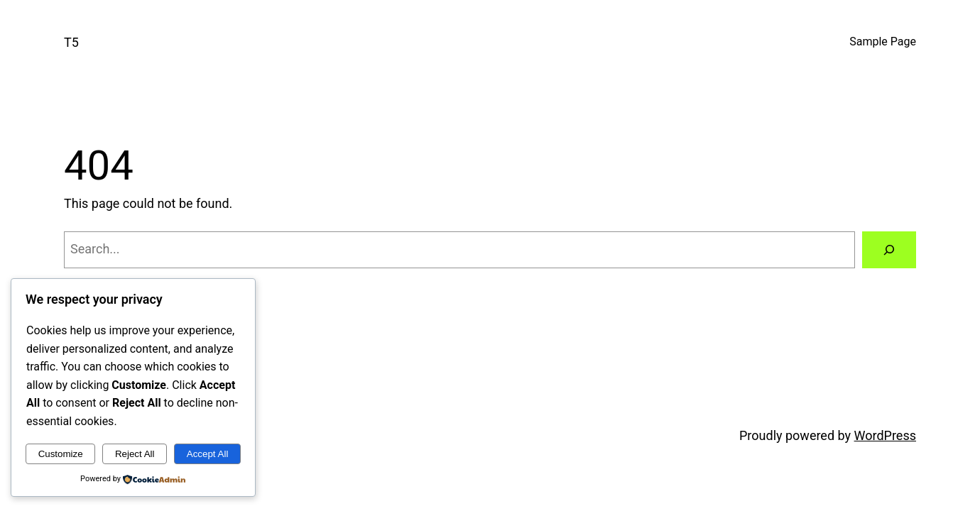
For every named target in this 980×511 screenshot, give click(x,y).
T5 (71, 42)
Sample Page (883, 42)
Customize (61, 454)
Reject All (135, 454)
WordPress (885, 435)
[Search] (889, 250)
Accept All (208, 454)
